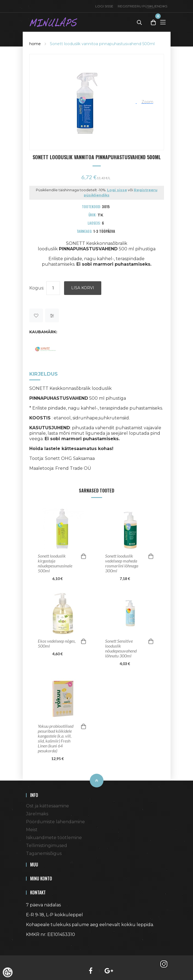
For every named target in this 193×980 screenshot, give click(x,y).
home (35, 44)
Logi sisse (104, 6)
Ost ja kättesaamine (47, 806)
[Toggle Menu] (163, 22)
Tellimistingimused (47, 846)
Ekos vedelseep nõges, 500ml (57, 643)
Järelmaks (37, 814)
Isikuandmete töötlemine (54, 838)
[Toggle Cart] (153, 22)
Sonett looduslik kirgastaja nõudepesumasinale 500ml (55, 563)
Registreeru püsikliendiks (142, 6)
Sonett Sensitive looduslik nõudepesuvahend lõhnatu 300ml (121, 648)
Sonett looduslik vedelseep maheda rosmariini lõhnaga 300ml (122, 563)
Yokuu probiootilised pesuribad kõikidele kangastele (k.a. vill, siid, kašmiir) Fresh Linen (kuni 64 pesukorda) (56, 738)
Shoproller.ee (36, 944)
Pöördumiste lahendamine (55, 822)
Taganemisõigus (44, 853)
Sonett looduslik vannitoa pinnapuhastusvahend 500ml (102, 44)
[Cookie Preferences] (8, 972)
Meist (32, 830)
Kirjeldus (44, 374)
